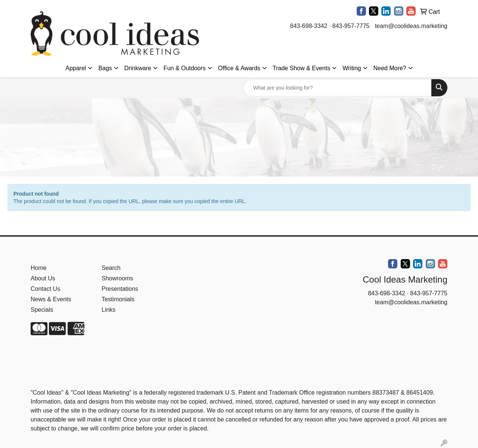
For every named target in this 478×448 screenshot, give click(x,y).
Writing (352, 68)
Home (39, 268)
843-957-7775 (351, 26)
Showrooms (117, 278)
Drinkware (138, 68)
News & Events (51, 299)
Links (108, 310)
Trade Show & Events (301, 68)
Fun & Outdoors (185, 68)
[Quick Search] (338, 88)
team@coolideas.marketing (411, 26)
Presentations (120, 289)
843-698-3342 (309, 26)
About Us (43, 278)
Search (111, 268)
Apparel (76, 68)
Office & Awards (239, 68)
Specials (42, 310)
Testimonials (118, 299)
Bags (105, 68)
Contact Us (45, 289)
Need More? (390, 68)
